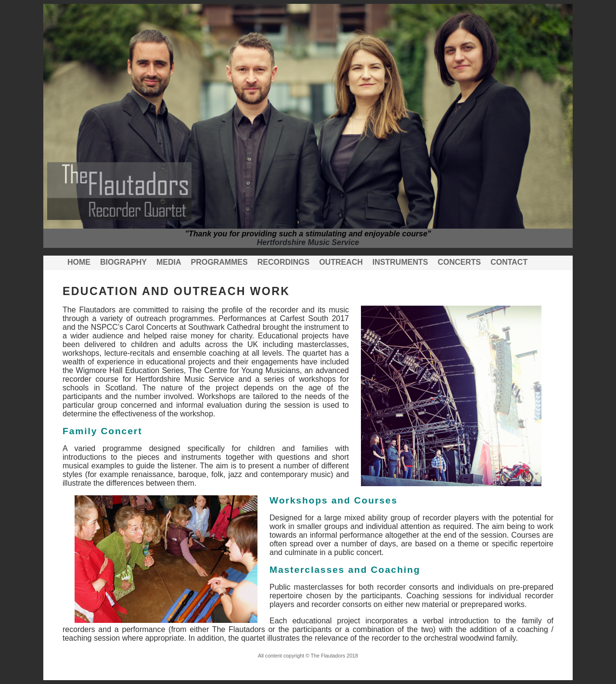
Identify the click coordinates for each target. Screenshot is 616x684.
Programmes (219, 262)
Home (79, 262)
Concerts (459, 262)
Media (169, 262)
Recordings (283, 262)
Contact (509, 262)
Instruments (400, 262)
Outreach (341, 262)
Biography (123, 262)
